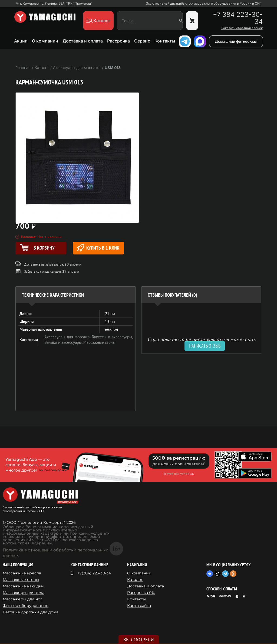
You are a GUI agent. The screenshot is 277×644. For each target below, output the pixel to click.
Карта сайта (139, 606)
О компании (45, 41)
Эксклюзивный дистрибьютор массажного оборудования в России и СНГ (204, 4)
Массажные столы (99, 342)
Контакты (165, 41)
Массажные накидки (23, 586)
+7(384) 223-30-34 (94, 573)
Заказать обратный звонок (242, 28)
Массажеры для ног (22, 599)
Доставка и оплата (83, 41)
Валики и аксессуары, (64, 342)
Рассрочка (118, 41)
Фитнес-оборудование (26, 606)
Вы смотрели (139, 640)
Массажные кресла (22, 573)
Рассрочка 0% (141, 593)
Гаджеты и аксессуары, (112, 337)
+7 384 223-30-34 (238, 18)
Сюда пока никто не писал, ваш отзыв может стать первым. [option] (201, 341)
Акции (21, 41)
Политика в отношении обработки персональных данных (55, 553)
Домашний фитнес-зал (236, 41)
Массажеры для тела (24, 593)
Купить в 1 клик (98, 248)
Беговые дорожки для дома (31, 612)
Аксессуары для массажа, (68, 337)
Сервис (142, 41)
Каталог (135, 580)
